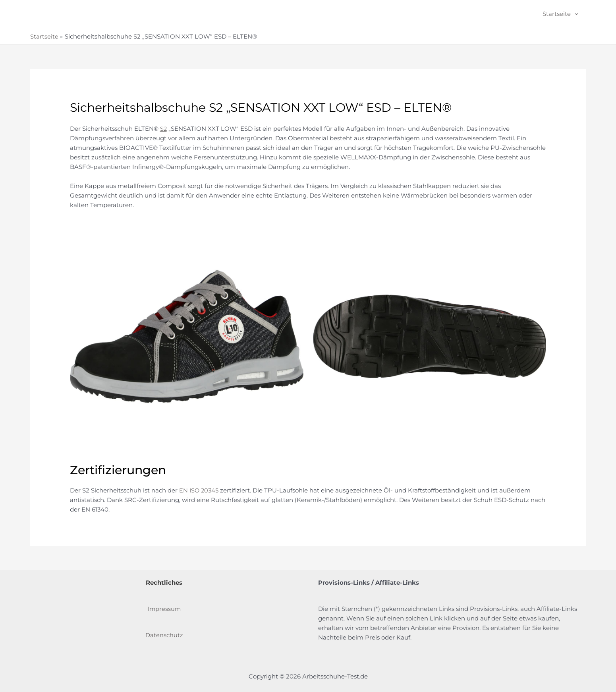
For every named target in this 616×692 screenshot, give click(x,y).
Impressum (164, 608)
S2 (164, 129)
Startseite (562, 14)
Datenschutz (164, 635)
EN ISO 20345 (199, 490)
